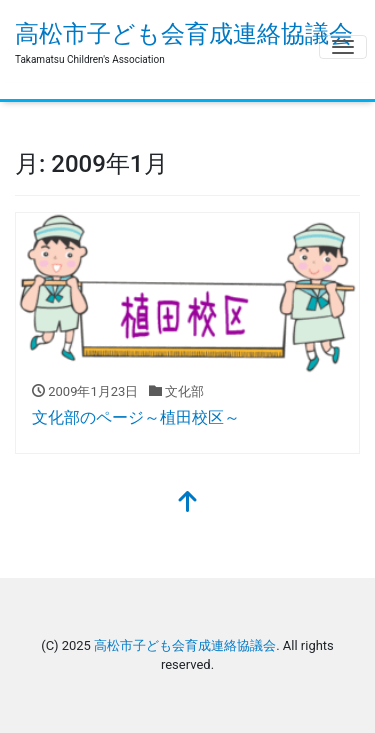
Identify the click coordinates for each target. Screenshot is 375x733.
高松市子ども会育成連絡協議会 (184, 34)
